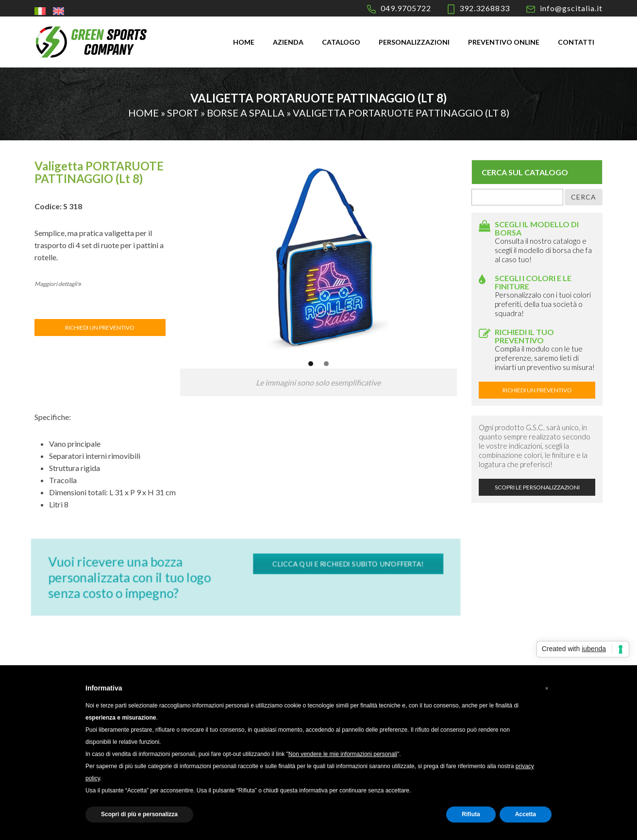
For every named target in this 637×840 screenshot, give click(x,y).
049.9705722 (406, 8)
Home (244, 42)
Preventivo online (504, 42)
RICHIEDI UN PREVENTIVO (100, 328)
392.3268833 (485, 8)
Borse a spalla (246, 113)
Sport (183, 113)
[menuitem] (41, 11)
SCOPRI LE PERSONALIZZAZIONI (537, 487)
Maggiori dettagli (58, 284)
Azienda (288, 42)
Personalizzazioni (414, 42)
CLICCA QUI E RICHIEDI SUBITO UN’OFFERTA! (345, 564)
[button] (547, 689)
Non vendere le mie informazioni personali (343, 754)
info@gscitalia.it (571, 8)
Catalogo (341, 42)
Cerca (584, 197)
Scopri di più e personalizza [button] (139, 814)
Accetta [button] (526, 814)
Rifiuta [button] (471, 814)
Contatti (576, 42)
